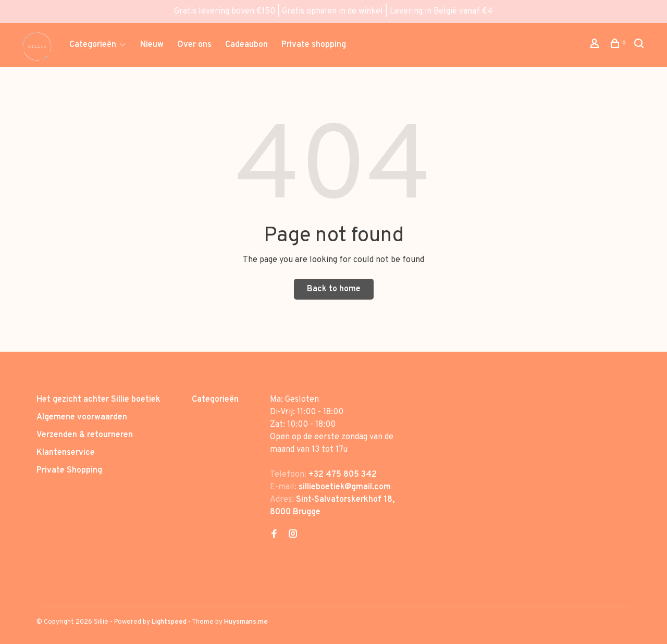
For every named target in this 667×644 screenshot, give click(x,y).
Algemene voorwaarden (82, 417)
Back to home (334, 289)
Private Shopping (69, 470)
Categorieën (93, 45)
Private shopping (314, 45)
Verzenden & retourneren (85, 435)
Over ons (194, 45)
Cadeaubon (246, 45)
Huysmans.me (246, 622)
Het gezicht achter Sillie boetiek (98, 400)
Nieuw (152, 45)
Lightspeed (169, 622)
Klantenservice (66, 453)
